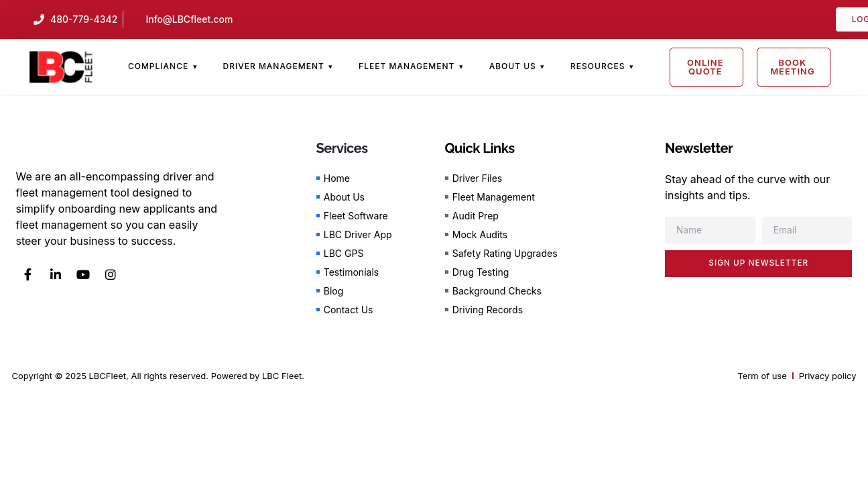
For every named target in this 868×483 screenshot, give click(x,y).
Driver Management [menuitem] (273, 66)
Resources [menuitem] (598, 66)
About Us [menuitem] (513, 66)
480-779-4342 (84, 19)
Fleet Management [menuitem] (407, 66)
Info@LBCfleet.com (189, 19)
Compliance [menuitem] (158, 66)
